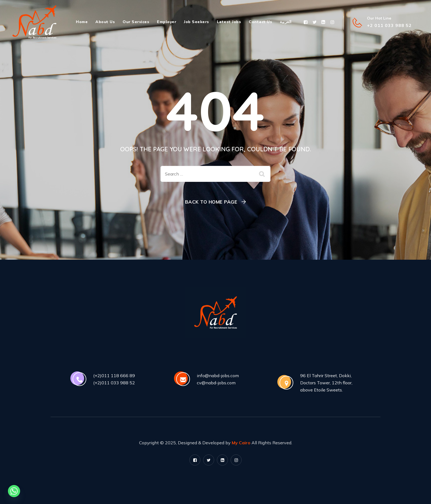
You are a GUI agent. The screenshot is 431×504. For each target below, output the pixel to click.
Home (82, 22)
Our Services (136, 22)
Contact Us (260, 22)
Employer (167, 22)
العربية (286, 22)
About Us (105, 22)
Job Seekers (197, 22)
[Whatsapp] (14, 491)
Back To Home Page (211, 202)
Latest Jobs (229, 22)
